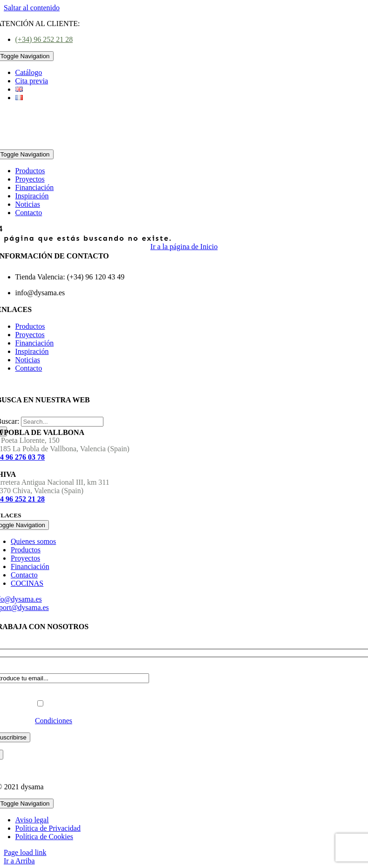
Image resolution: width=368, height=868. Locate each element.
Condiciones (54, 721)
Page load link (25, 852)
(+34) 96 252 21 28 (44, 39)
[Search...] (62, 422)
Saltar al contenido (32, 8)
